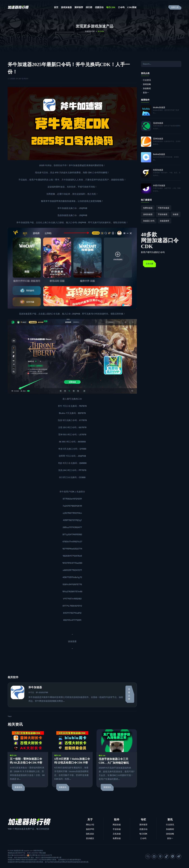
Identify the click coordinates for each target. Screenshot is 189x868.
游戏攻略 (147, 84)
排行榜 (89, 7)
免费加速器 (148, 208)
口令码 (121, 7)
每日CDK (111, 7)
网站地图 (43, 853)
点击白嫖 (149, 264)
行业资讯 (147, 80)
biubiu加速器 (159, 107)
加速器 (176, 214)
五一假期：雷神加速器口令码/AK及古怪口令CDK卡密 (26, 761)
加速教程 (147, 88)
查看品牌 (129, 694)
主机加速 (117, 834)
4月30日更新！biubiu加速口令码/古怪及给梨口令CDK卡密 (72, 761)
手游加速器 (163, 214)
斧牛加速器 (74, 165)
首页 (56, 7)
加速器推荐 (164, 221)
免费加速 (117, 838)
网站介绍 (90, 825)
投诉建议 (90, 838)
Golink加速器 (159, 154)
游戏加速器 (66, 7)
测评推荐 (79, 7)
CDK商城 (132, 7)
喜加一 (146, 93)
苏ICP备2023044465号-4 (17, 855)
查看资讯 (18, 787)
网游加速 (117, 825)
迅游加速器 (63, 215)
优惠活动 (99, 7)
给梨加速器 (158, 170)
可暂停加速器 (164, 208)
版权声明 (90, 829)
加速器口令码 (149, 221)
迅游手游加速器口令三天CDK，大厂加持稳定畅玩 (114, 761)
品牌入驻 (175, 7)
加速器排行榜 (90, 31)
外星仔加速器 (159, 185)
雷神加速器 (158, 139)
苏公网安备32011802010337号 (41, 855)
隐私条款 (90, 834)
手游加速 (117, 829)
